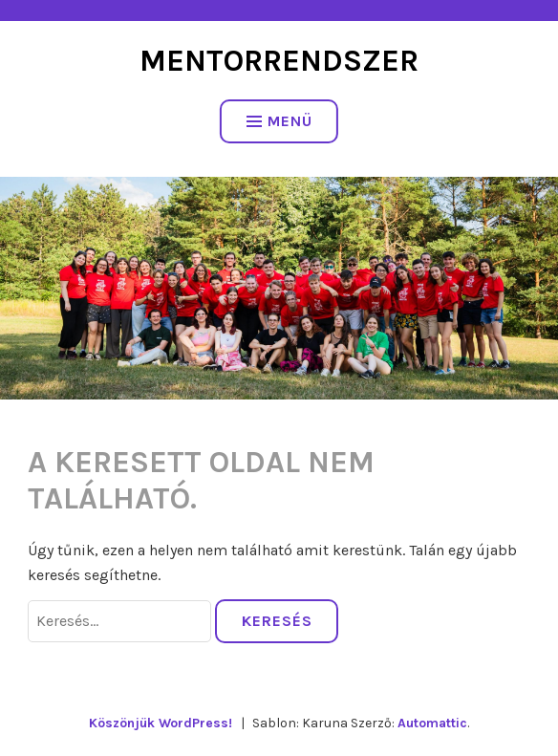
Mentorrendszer (279, 61)
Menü (279, 121)
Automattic (432, 723)
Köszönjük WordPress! (161, 723)
